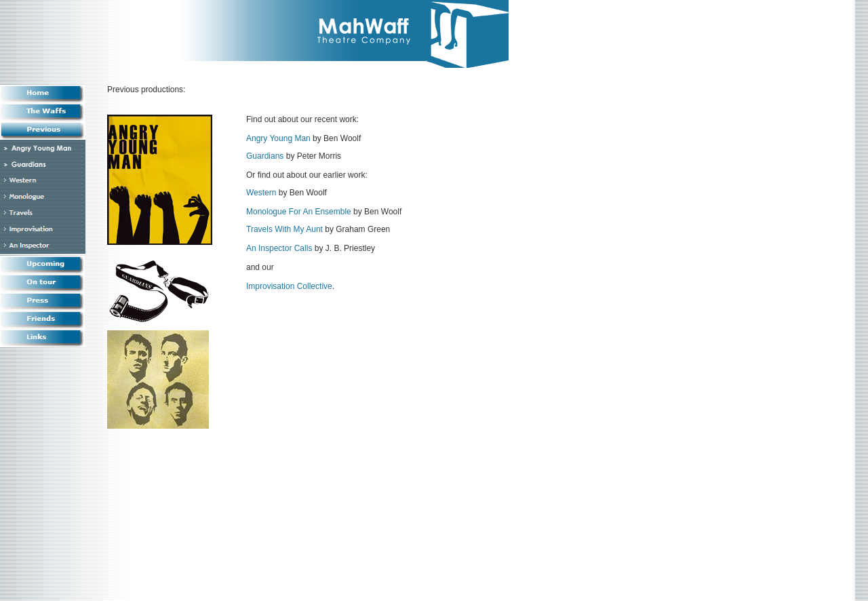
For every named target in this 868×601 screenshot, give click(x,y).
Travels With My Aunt (284, 229)
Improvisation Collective (289, 286)
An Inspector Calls (279, 248)
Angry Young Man (278, 138)
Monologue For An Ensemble (299, 212)
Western (261, 193)
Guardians (265, 156)
